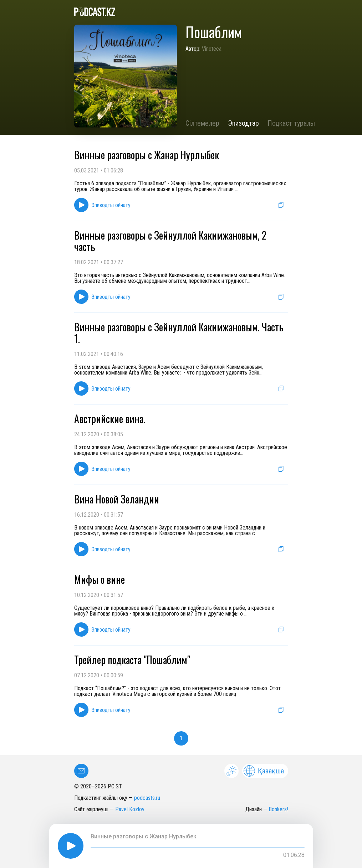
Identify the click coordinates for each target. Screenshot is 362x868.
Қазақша (264, 771)
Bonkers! (278, 809)
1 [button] (181, 738)
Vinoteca (212, 49)
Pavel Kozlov (130, 809)
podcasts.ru (147, 798)
